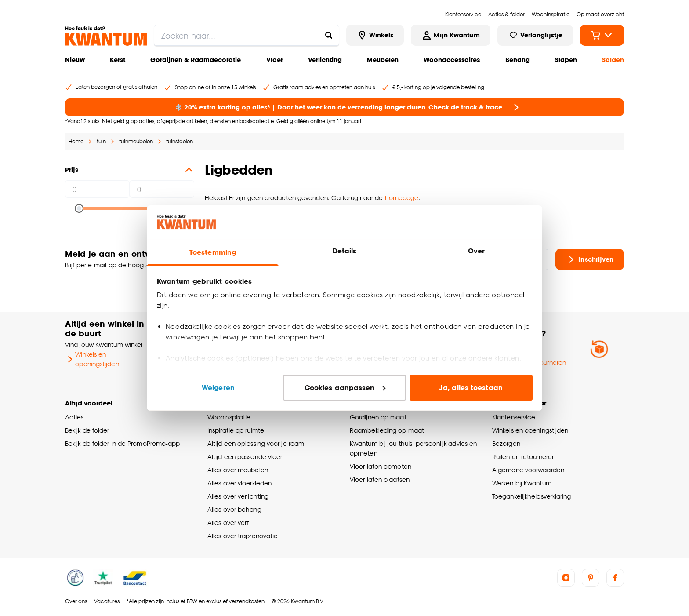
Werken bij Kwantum (522, 483)
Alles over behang (234, 509)
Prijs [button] (130, 170)
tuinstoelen (180, 141)
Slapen (566, 60)
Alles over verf (228, 523)
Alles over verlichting (238, 496)
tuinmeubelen (136, 141)
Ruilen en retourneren (524, 457)
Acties (74, 417)
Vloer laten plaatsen (380, 479)
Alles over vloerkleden (239, 483)
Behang (518, 60)
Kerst (118, 60)
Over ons (76, 601)
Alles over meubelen (238, 470)
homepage (402, 198)
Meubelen (383, 60)
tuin (101, 141)
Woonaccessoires (452, 60)
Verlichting (325, 60)
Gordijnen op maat (378, 417)
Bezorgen (506, 443)
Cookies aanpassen (345, 388)
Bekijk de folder (87, 430)
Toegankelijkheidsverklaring (532, 496)
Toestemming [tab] (213, 252)
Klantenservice (514, 417)
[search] (247, 35)
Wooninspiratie (229, 417)
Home (76, 141)
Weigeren (218, 388)
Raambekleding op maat (387, 430)
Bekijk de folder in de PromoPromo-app (123, 443)
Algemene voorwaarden (528, 470)
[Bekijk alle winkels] (375, 35)
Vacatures (107, 601)
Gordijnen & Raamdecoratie (196, 60)
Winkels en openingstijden (92, 359)
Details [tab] (345, 251)
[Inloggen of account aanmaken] (450, 35)
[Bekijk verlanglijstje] (535, 35)
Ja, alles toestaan (471, 388)
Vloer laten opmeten (381, 466)
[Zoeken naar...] (329, 35)
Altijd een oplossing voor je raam (256, 443)
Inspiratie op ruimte (236, 430)
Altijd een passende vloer (245, 457)
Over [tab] (476, 251)
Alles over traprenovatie (243, 536)
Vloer (275, 60)
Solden (613, 60)
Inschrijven (590, 259)
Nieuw (75, 60)
